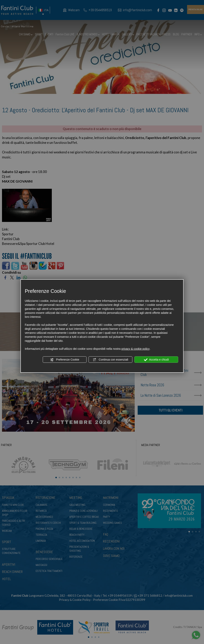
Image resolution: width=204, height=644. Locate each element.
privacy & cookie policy (135, 349)
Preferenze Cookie (65, 360)
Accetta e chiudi (156, 360)
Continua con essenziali (111, 360)
